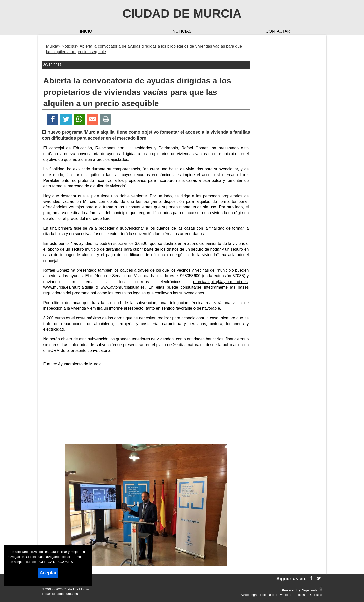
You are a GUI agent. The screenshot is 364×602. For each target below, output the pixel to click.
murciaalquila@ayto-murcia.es (220, 282)
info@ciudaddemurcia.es (60, 594)
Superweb (309, 590)
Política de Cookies (308, 595)
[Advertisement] (146, 406)
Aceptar (48, 573)
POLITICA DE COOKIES (55, 562)
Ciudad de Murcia (182, 14)
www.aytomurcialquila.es (123, 287)
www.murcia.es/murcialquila (68, 287)
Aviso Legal (249, 595)
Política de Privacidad (276, 595)
